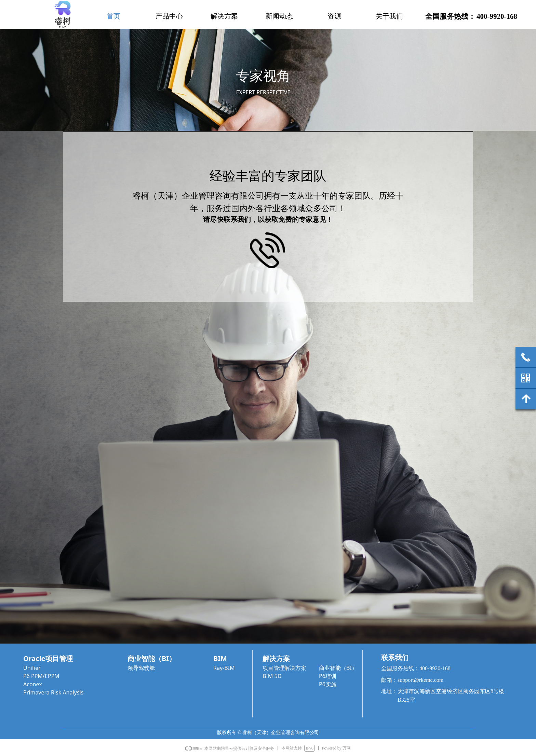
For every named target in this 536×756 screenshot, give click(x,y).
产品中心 (169, 16)
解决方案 (224, 16)
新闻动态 (279, 16)
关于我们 (389, 16)
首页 (113, 16)
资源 (334, 16)
